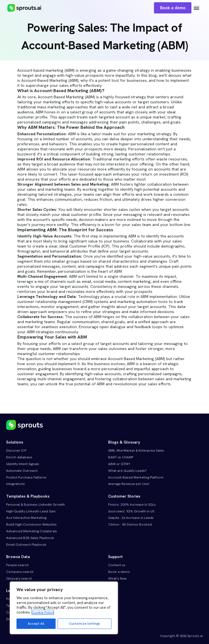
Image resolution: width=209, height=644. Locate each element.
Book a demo (173, 8)
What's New (117, 578)
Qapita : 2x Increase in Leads (131, 518)
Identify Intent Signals (23, 464)
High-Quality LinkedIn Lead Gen (31, 511)
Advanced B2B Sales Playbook (30, 538)
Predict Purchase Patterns (26, 477)
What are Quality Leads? (127, 471)
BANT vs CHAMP (121, 457)
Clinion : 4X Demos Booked (130, 524)
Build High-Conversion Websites (31, 524)
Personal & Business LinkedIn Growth (35, 505)
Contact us (117, 565)
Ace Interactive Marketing (26, 518)
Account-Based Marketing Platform (136, 477)
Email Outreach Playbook (26, 545)
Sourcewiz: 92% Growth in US (131, 511)
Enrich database (19, 457)
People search (17, 565)
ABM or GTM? (119, 464)
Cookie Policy (43, 612)
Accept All (36, 624)
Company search (20, 572)
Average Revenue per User (129, 484)
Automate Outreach (22, 471)
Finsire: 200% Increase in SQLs (132, 505)
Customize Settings (84, 624)
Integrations (16, 484)
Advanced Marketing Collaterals (32, 531)
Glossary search (19, 578)
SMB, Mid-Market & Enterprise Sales (136, 451)
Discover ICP (16, 451)
